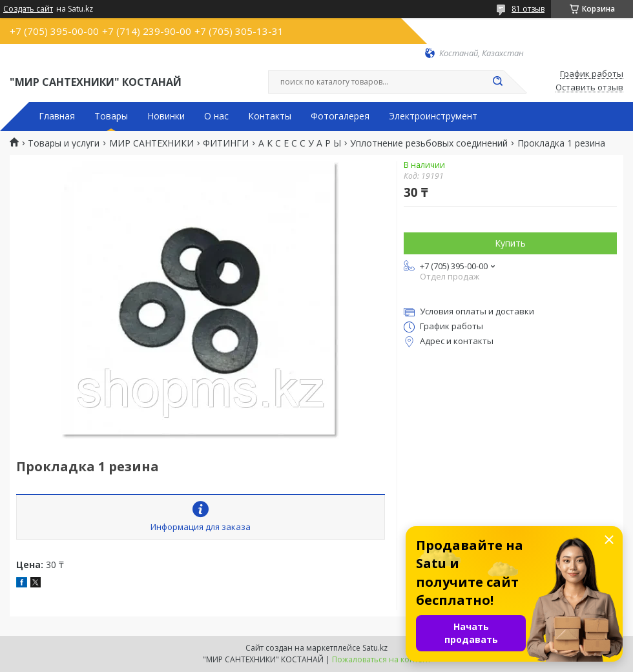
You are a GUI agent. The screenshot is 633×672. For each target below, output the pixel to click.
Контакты (270, 116)
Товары (111, 116)
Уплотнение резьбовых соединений (429, 143)
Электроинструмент (433, 116)
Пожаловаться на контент (381, 659)
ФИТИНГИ (226, 143)
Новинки (166, 116)
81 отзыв (528, 9)
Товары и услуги (64, 143)
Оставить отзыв (589, 88)
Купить (510, 243)
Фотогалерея (340, 116)
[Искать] (497, 82)
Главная (57, 116)
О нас (216, 116)
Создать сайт (28, 9)
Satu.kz (375, 648)
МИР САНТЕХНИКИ (151, 143)
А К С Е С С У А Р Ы (300, 143)
